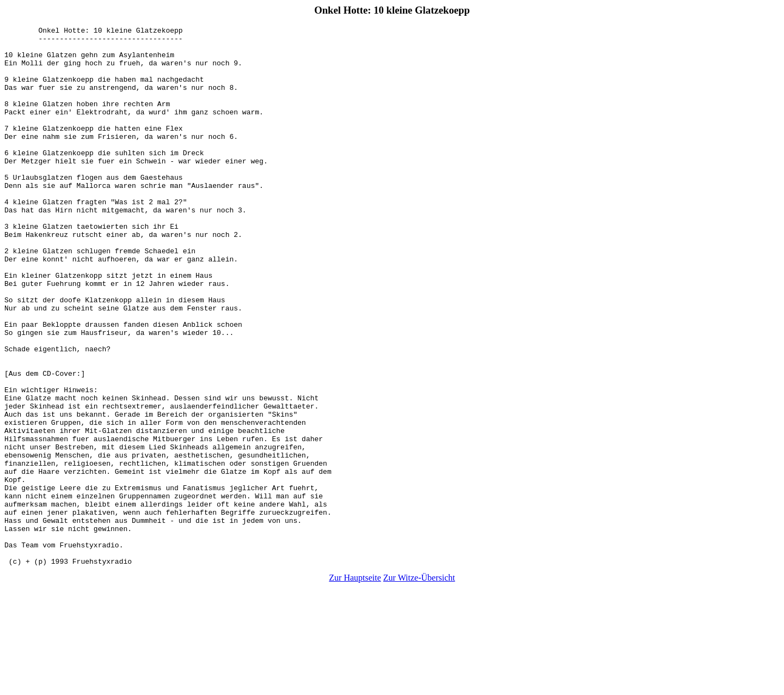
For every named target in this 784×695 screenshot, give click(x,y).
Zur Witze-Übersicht (419, 685)
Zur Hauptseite (355, 685)
